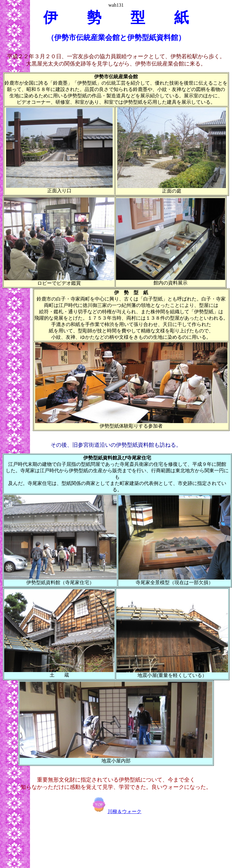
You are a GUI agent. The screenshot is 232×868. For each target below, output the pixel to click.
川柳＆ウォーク (116, 811)
